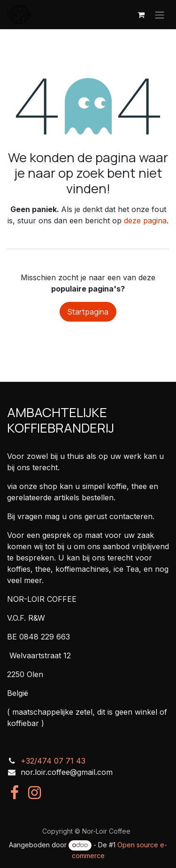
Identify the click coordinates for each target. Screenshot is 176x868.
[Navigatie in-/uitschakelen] (160, 15)
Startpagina (88, 312)
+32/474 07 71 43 (53, 761)
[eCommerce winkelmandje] (141, 15)
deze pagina (145, 221)
